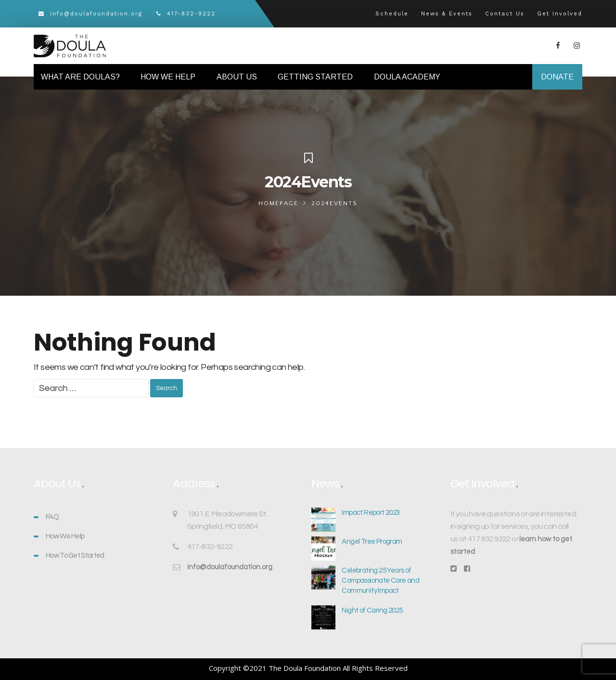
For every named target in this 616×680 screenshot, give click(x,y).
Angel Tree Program (372, 542)
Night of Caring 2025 (372, 610)
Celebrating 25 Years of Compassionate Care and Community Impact (380, 581)
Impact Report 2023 (371, 513)
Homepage (278, 203)
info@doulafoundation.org (90, 14)
